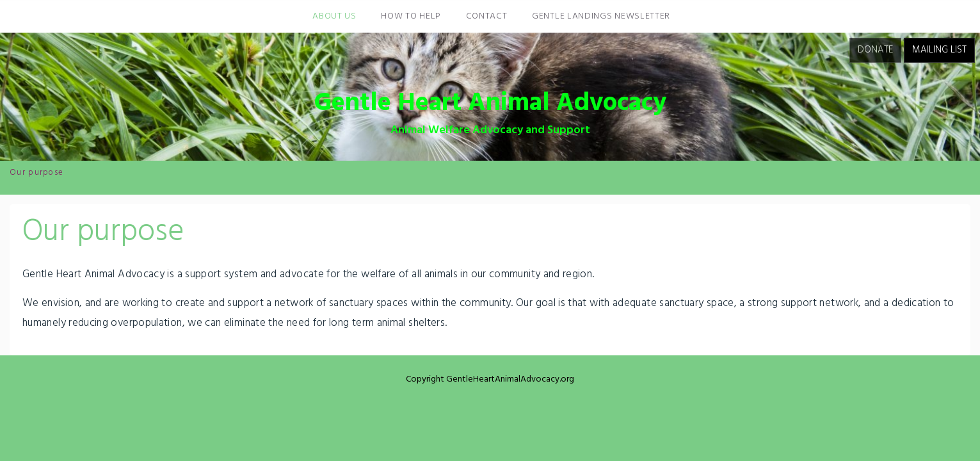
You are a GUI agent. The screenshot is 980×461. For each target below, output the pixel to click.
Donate (875, 50)
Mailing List (939, 50)
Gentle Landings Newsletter (601, 16)
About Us (334, 16)
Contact (487, 16)
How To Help (411, 16)
